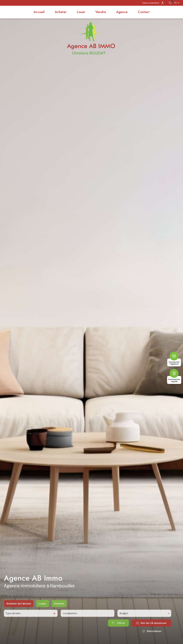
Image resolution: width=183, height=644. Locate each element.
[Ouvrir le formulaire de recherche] (118, 627)
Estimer (59, 607)
